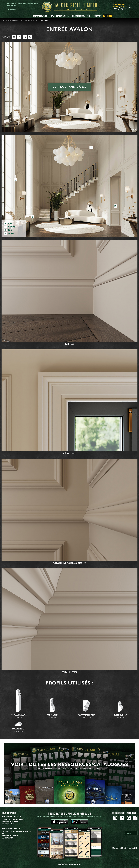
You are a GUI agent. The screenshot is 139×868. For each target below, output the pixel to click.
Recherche (130, 7)
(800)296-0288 (14, 836)
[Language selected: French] (131, 833)
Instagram (115, 818)
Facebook (135, 818)
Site (69, 864)
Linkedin (122, 818)
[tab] (38, 16)
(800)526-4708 (14, 822)
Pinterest (129, 818)
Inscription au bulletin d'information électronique (23, 5)
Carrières (12, 10)
